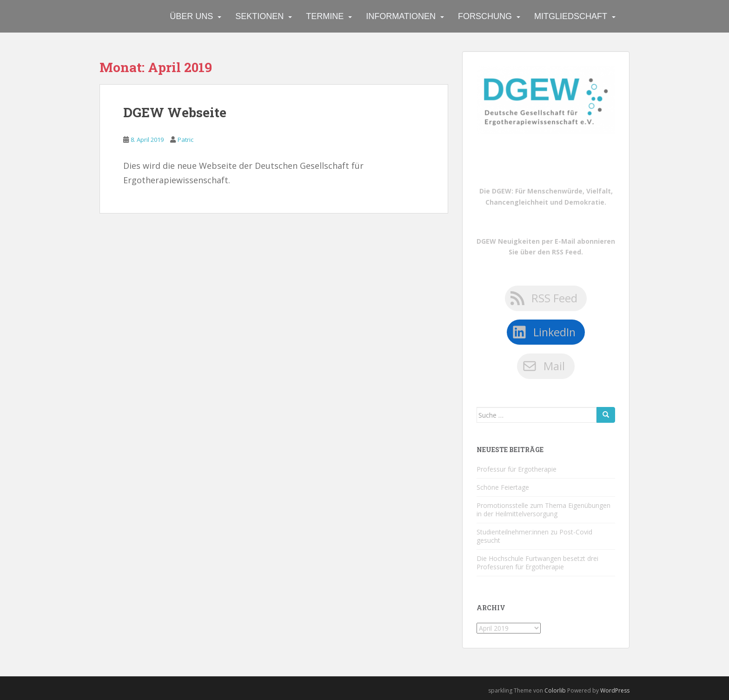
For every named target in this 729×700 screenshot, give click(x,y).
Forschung (485, 16)
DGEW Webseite (175, 112)
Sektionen (259, 16)
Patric (186, 140)
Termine (325, 16)
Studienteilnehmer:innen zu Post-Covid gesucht (534, 536)
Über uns (191, 16)
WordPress (615, 690)
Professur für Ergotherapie (517, 469)
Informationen (401, 16)
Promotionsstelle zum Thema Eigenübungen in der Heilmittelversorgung (543, 510)
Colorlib (555, 690)
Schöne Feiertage (503, 487)
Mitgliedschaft (571, 16)
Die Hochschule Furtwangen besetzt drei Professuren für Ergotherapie (537, 563)
